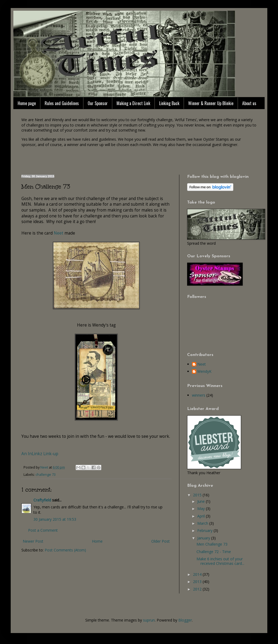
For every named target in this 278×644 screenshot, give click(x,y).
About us (249, 103)
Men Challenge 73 (212, 544)
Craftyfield (42, 500)
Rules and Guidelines (62, 103)
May (202, 509)
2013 (198, 582)
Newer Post (33, 541)
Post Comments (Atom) (65, 550)
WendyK (204, 372)
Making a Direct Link (133, 103)
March (203, 523)
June (202, 501)
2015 (198, 495)
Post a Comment (43, 530)
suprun (149, 620)
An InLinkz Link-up (40, 454)
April (202, 516)
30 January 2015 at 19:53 (55, 519)
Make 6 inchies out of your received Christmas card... (220, 561)
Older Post (161, 541)
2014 (198, 574)
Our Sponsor (98, 103)
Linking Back (169, 103)
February (205, 530)
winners (199, 395)
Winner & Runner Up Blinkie (211, 103)
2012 (198, 589)
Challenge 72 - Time (214, 552)
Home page (27, 103)
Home (97, 541)
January (204, 538)
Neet (59, 233)
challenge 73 (46, 475)
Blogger (185, 620)
